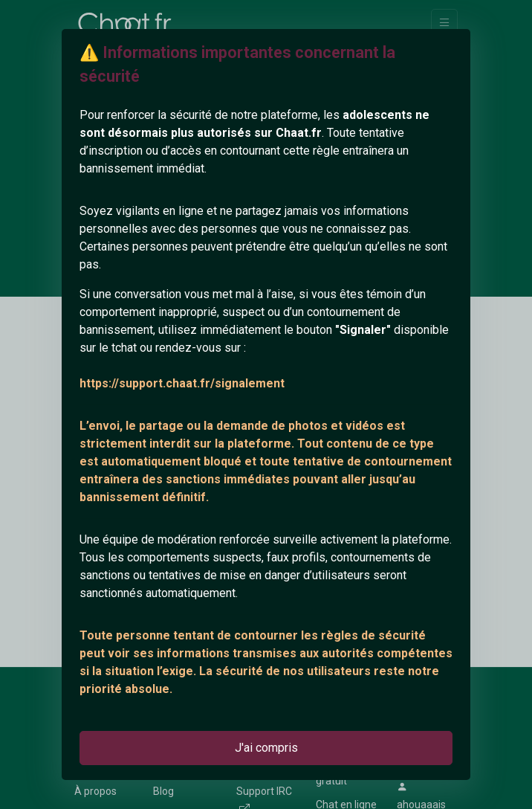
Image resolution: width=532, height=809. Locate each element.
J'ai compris (266, 748)
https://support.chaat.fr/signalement (182, 383)
